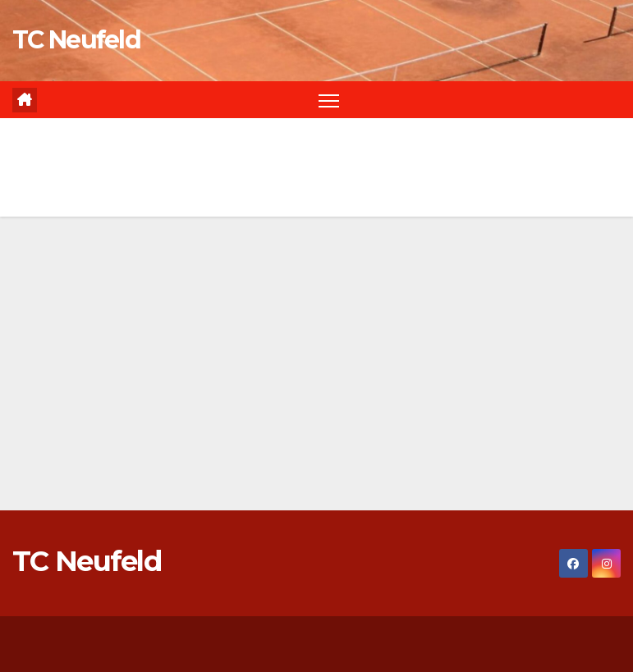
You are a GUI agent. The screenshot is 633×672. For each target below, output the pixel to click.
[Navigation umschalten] (329, 100)
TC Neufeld (76, 40)
